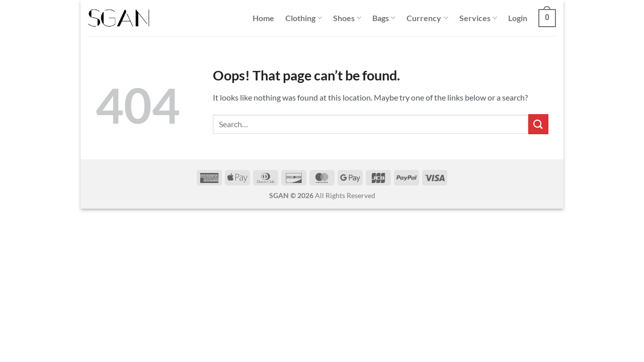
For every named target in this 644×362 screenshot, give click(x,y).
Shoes (347, 18)
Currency (427, 18)
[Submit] (538, 124)
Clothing (304, 18)
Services (478, 18)
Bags (384, 18)
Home (263, 18)
